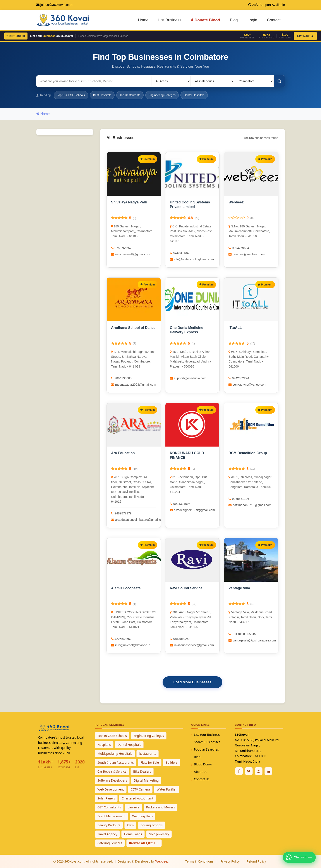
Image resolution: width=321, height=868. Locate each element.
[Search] (279, 81)
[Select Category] (213, 81)
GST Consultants (109, 807)
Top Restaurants (130, 95)
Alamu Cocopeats (126, 588)
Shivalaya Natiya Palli (129, 202)
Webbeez (236, 202)
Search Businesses (207, 742)
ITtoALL (235, 328)
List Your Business (207, 735)
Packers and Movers (161, 807)
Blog (234, 20)
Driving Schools (152, 825)
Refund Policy (256, 861)
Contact (274, 20)
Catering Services (110, 843)
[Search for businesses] (94, 81)
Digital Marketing (146, 780)
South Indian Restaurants (116, 762)
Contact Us (202, 779)
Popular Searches (206, 749)
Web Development (111, 789)
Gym (130, 825)
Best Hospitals (102, 95)
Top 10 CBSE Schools (71, 95)
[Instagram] (259, 771)
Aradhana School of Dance (133, 328)
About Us (201, 772)
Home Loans (133, 834)
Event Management (112, 816)
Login (252, 20)
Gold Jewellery (159, 834)
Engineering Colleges (162, 95)
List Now (305, 36)
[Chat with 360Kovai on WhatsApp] (299, 857)
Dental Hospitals (194, 95)
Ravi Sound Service (186, 588)
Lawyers (134, 807)
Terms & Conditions (200, 861)
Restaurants (148, 754)
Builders (172, 762)
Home (143, 20)
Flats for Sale (150, 762)
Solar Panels (106, 798)
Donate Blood (206, 20)
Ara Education (123, 453)
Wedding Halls (143, 816)
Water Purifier (167, 789)
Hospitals (104, 745)
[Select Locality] (171, 81)
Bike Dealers (142, 771)
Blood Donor (203, 764)
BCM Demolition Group (248, 453)
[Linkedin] (268, 771)
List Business (170, 20)
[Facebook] (239, 771)
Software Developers (112, 780)
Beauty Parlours (109, 825)
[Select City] (254, 81)
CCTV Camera (140, 789)
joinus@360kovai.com (56, 5)
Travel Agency (107, 834)
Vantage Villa (239, 588)
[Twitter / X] (249, 771)
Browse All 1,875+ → (144, 843)
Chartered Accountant (138, 798)
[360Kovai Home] (64, 20)
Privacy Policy (230, 861)
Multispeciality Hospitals (115, 754)
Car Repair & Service (112, 771)
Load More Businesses (192, 682)
